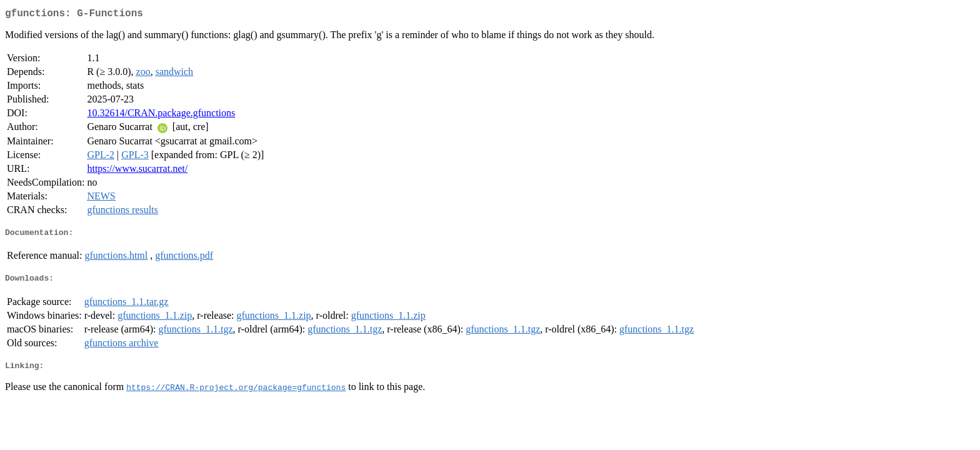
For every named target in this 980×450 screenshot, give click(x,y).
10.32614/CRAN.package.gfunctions (161, 115)
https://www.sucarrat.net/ (137, 171)
